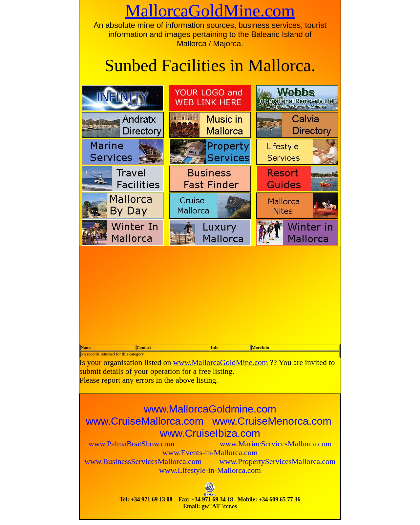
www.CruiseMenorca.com (272, 421)
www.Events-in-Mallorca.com (210, 453)
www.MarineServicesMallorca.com (276, 444)
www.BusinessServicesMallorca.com (144, 461)
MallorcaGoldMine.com (210, 10)
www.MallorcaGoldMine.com (221, 362)
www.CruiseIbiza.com (210, 433)
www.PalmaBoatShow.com (132, 444)
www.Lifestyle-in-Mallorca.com (210, 470)
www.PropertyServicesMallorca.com (277, 461)
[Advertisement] (149, 293)
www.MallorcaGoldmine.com (210, 409)
